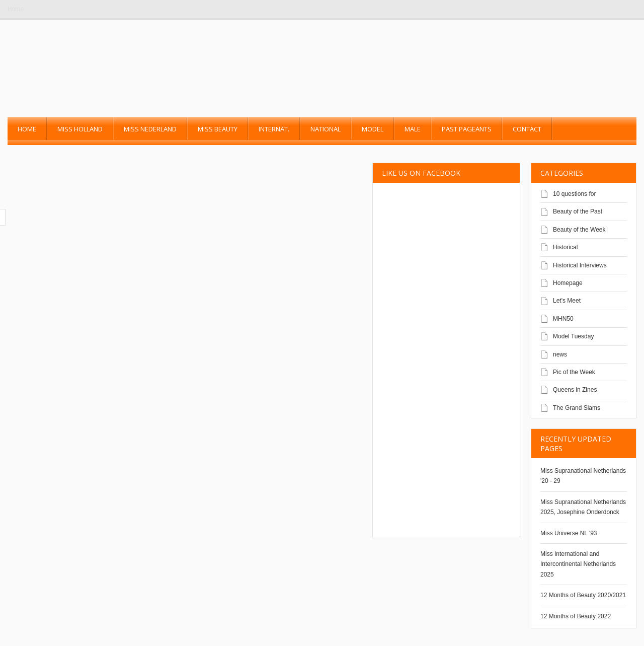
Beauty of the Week (579, 230)
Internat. (274, 129)
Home (16, 9)
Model (373, 129)
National (326, 129)
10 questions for (574, 194)
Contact (527, 129)
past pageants (467, 129)
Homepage (568, 283)
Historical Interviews (580, 265)
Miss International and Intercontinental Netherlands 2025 (578, 564)
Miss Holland (80, 129)
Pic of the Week (574, 372)
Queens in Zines (575, 390)
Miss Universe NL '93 (569, 533)
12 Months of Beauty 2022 (576, 616)
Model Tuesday (573, 336)
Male (413, 129)
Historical (565, 247)
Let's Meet (567, 301)
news (560, 354)
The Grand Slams (577, 408)
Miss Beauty (218, 129)
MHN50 (563, 319)
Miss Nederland (150, 129)
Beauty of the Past (578, 211)
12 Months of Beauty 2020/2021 (583, 595)
